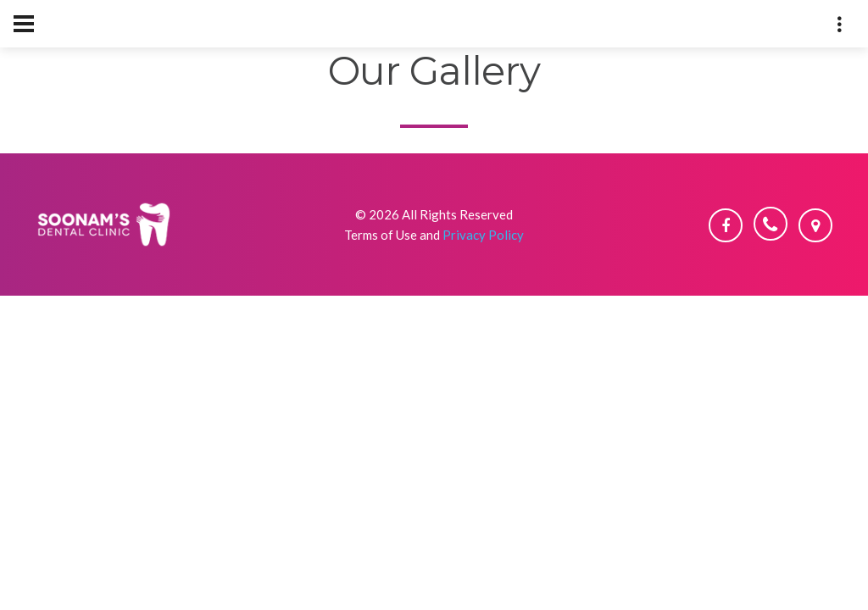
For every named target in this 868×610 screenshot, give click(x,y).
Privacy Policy (483, 235)
